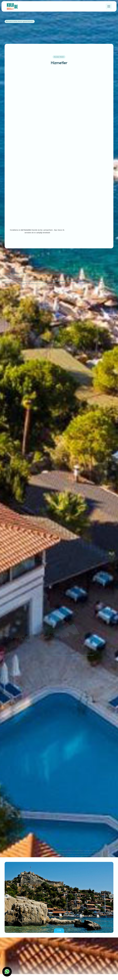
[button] (7, 902)
